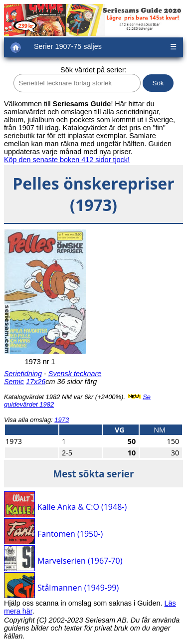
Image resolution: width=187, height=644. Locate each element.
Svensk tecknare (75, 374)
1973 (62, 420)
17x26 (36, 382)
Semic (14, 382)
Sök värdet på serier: (93, 70)
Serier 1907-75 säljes (68, 46)
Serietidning (23, 374)
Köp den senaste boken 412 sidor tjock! (67, 160)
